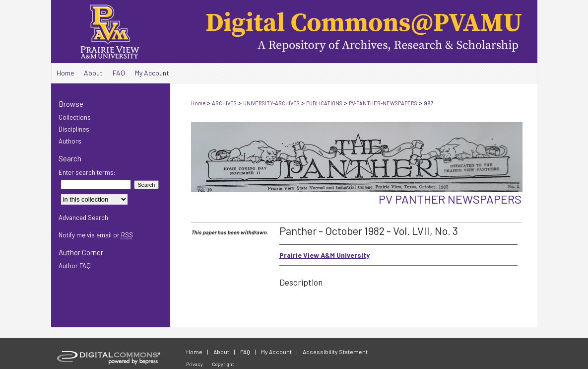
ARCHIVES (224, 103)
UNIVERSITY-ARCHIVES (271, 103)
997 (428, 103)
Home (198, 103)
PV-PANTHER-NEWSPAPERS (383, 103)
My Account (276, 352)
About (221, 352)
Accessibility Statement (335, 352)
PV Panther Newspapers (450, 199)
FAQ (245, 352)
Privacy (195, 364)
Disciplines (74, 129)
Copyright (223, 364)
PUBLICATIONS (324, 103)
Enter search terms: (87, 172)
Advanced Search (83, 218)
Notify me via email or (96, 235)
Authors (70, 141)
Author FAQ (75, 266)
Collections (75, 117)
